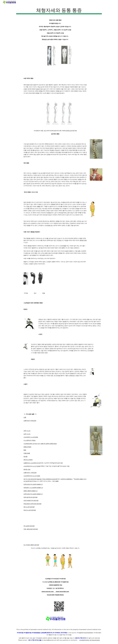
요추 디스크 (27, 434)
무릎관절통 (27, 453)
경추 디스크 (27, 431)
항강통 (25, 456)
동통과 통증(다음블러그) (31, 491)
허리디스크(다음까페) (30, 510)
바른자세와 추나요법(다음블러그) (33, 484)
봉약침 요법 (27, 469)
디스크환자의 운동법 (29, 440)
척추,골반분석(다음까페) (30, 497)
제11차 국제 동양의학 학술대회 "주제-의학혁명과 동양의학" (41, 479)
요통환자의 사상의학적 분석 (32, 463)
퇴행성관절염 (27, 447)
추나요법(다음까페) (29, 526)
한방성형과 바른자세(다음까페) (32, 504)
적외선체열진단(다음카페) (31, 500)
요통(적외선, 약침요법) (30, 473)
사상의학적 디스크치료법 (31, 437)
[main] (59, 11)
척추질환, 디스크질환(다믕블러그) (33, 488)
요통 (25, 417)
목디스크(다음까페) (29, 507)
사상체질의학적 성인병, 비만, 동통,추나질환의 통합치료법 (40, 444)
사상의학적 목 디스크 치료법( (32, 466)
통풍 (25, 450)
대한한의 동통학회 (66, 479)
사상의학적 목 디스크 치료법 (32, 476)
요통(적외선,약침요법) (30, 421)
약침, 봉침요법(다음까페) (31, 529)
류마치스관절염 (28, 460)
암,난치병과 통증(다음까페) (31, 545)
